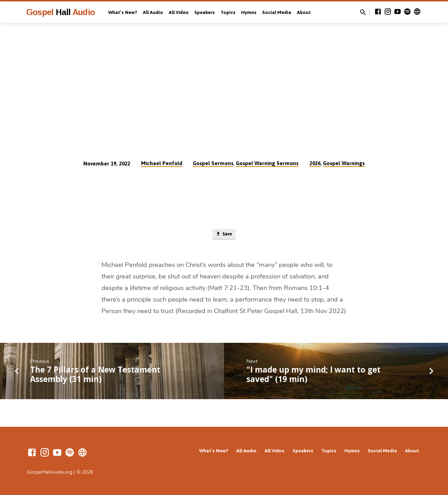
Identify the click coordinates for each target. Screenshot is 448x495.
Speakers (205, 12)
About (304, 12)
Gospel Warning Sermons (267, 163)
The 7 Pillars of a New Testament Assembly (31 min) (95, 376)
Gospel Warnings (344, 163)
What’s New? (123, 12)
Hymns (249, 12)
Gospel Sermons (213, 163)
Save (224, 235)
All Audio (153, 12)
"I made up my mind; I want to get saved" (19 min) (313, 376)
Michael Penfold (162, 163)
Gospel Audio (61, 12)
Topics (228, 12)
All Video (179, 12)
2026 (315, 163)
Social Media (277, 12)
